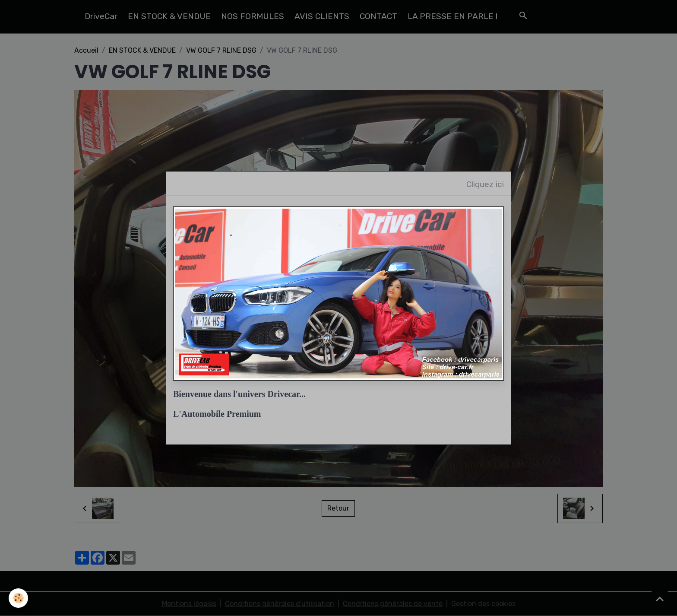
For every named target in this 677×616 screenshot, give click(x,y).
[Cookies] (18, 598)
